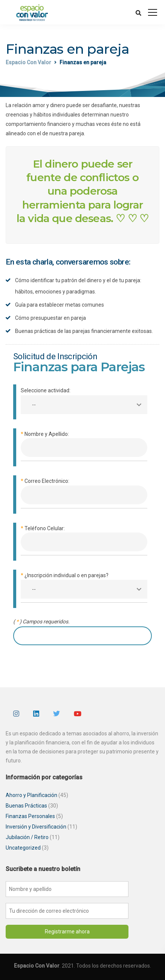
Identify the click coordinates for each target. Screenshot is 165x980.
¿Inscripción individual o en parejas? (84, 587)
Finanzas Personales (30, 816)
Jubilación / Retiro (27, 837)
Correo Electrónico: (84, 493)
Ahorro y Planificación (31, 795)
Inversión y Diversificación (36, 827)
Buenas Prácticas (26, 806)
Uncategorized (23, 848)
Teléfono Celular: (84, 540)
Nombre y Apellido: (84, 446)
